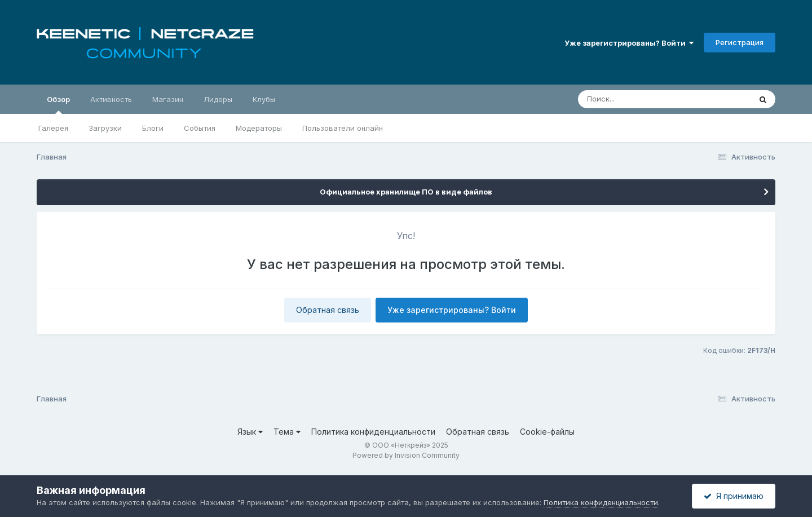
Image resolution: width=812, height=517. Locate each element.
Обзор (58, 104)
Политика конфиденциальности (373, 432)
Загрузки (105, 128)
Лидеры (218, 99)
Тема (287, 432)
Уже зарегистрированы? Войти (629, 43)
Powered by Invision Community (406, 455)
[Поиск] (643, 99)
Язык (250, 432)
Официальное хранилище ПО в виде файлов (406, 192)
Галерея (53, 128)
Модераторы (259, 128)
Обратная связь (328, 310)
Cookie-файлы (547, 432)
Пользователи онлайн (343, 128)
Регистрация (740, 42)
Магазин (168, 99)
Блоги (153, 128)
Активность (111, 99)
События (200, 128)
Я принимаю (734, 496)
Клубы (264, 99)
